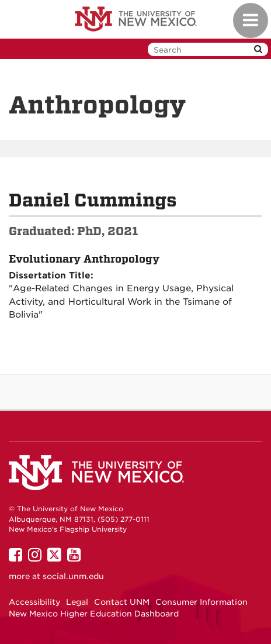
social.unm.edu (73, 576)
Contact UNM (122, 602)
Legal (77, 602)
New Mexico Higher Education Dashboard (94, 614)
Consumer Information (201, 602)
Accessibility (34, 602)
